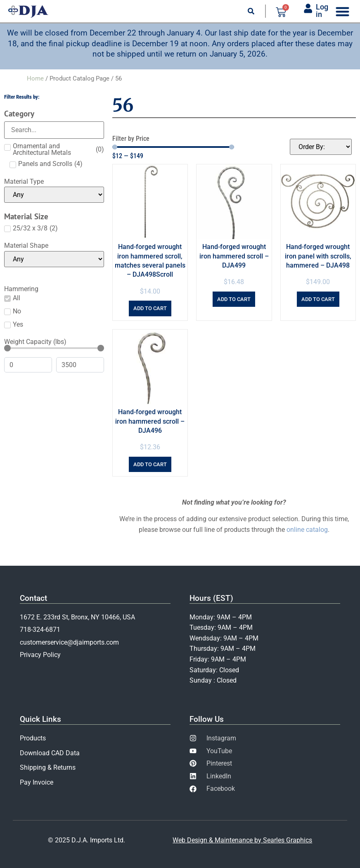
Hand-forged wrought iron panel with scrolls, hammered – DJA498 (318, 256)
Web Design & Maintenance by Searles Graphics (242, 840)
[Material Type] (54, 195)
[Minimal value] (54, 348)
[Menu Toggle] (342, 11)
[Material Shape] (54, 259)
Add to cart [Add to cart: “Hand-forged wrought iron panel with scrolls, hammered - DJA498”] (318, 299)
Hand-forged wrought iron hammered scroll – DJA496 (150, 421)
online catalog (307, 530)
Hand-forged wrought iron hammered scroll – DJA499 (234, 256)
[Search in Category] (54, 130)
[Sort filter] (321, 147)
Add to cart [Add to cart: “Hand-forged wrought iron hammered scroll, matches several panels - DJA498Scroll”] (150, 308)
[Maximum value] (80, 365)
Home (35, 78)
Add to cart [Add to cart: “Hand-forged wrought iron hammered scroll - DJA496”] (150, 464)
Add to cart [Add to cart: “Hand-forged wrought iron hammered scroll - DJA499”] (234, 299)
